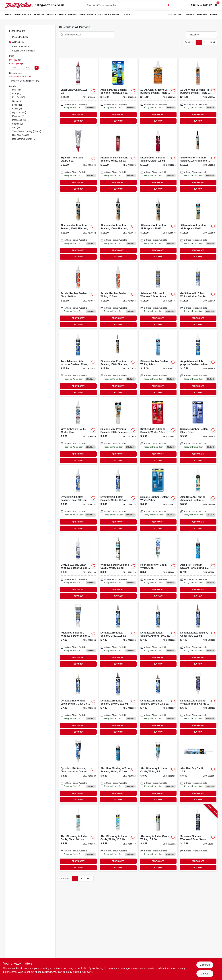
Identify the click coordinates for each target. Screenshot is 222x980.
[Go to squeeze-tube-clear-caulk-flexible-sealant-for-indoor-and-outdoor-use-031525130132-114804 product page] (78, 159)
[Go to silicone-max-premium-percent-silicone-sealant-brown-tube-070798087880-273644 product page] (118, 227)
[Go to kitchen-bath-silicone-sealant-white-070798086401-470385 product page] (118, 159)
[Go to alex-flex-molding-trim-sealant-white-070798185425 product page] (118, 770)
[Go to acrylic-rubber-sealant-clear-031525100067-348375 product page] (78, 295)
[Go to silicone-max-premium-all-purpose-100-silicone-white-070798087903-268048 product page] (158, 227)
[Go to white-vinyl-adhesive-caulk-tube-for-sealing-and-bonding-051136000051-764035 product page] (78, 431)
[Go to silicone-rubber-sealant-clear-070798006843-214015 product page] (198, 431)
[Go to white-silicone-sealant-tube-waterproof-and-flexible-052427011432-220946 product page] (198, 91)
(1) (16, 127)
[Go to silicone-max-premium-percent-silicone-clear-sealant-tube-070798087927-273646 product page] (118, 431)
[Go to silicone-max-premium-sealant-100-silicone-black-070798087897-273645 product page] (198, 159)
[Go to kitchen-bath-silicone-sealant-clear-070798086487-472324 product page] (158, 159)
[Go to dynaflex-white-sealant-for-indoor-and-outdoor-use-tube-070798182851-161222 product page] (198, 702)
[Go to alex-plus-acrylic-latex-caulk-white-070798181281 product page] (158, 770)
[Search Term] (128, 5)
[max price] (28, 68)
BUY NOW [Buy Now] (78, 121)
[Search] (168, 5)
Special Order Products (24, 51)
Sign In (195, 5)
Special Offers (68, 15)
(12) (17, 94)
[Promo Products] (10, 37)
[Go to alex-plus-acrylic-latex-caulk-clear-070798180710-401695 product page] (78, 838)
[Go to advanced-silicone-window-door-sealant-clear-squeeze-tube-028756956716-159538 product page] (78, 634)
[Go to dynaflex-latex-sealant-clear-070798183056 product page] (78, 499)
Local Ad (127, 15)
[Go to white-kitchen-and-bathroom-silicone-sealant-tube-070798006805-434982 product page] (158, 431)
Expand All (26, 76)
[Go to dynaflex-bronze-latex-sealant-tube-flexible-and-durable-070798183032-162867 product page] (158, 702)
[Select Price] (37, 68)
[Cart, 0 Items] (216, 5)
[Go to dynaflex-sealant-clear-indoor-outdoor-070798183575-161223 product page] (78, 770)
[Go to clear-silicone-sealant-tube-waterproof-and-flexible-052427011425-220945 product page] (158, 91)
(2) (19, 112)
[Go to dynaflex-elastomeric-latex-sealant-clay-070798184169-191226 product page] (78, 702)
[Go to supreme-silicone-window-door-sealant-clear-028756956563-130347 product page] (198, 838)
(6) (17, 101)
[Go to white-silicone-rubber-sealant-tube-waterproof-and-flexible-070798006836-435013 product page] (158, 499)
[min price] (15, 68)
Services (39, 15)
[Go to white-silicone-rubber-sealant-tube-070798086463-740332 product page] (158, 363)
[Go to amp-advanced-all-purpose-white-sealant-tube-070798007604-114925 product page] (198, 363)
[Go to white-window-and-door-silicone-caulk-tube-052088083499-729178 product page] (118, 567)
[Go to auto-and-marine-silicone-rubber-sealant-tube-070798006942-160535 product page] (118, 91)
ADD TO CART (78, 115)
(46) (17, 90)
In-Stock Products (21, 46)
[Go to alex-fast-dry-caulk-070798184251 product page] (198, 770)
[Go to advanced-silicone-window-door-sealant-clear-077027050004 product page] (158, 295)
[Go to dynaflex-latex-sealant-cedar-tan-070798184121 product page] (198, 634)
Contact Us (175, 15)
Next (213, 42)
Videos (213, 15)
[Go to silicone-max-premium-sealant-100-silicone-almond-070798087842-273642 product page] (78, 227)
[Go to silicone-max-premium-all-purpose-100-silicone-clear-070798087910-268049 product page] (198, 227)
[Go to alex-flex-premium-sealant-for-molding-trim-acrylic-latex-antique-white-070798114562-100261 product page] (198, 567)
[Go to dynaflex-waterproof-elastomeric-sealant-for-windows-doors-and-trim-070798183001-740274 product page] (118, 499)
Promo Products (20, 37)
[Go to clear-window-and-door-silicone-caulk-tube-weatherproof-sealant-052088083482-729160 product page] (78, 567)
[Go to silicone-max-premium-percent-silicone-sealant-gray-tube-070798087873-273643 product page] (118, 363)
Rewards (202, 15)
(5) (17, 105)
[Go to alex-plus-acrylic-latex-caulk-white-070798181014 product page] (118, 838)
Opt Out (205, 974)
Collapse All (14, 76)
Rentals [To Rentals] (52, 15)
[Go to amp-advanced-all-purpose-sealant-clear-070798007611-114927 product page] (78, 363)
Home (8, 15)
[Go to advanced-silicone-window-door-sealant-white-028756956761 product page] (198, 295)
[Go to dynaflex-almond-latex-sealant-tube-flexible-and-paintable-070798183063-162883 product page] (158, 634)
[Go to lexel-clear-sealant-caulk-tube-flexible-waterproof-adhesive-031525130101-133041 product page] (78, 91)
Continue (205, 965)
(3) (17, 109)
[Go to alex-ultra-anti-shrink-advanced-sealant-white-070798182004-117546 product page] (198, 499)
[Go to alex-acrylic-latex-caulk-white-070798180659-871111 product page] (158, 838)
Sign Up (208, 5)
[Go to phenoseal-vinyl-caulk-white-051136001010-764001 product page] (158, 567)
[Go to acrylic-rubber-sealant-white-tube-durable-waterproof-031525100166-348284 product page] (118, 295)
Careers (189, 15)
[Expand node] (10, 81)
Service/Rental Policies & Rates (98, 15)
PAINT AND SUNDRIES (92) (25, 81)
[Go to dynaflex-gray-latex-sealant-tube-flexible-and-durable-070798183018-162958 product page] (118, 634)
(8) (19, 97)
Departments (21, 15)
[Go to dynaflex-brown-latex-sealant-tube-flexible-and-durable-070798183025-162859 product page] (118, 702)
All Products (18, 42)
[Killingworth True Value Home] (19, 5)
